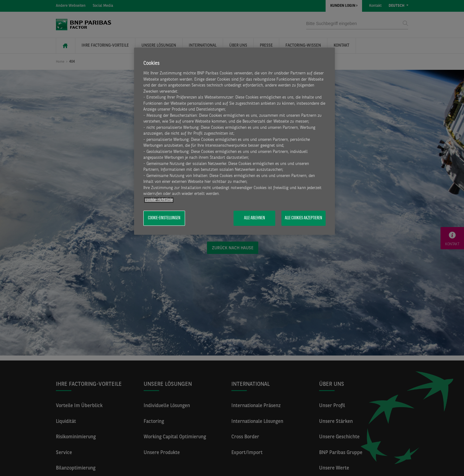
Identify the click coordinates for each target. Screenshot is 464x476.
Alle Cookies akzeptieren (304, 218)
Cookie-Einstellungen (164, 218)
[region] (234, 141)
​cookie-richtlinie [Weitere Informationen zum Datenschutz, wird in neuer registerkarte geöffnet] (159, 200)
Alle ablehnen (255, 218)
